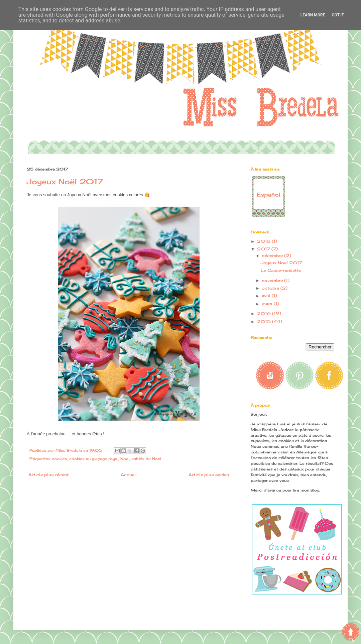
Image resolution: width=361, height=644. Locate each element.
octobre (271, 288)
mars (268, 304)
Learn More (313, 15)
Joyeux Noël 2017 (281, 263)
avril (267, 296)
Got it (338, 15)
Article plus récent (49, 475)
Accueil (129, 475)
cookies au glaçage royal (94, 459)
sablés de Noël (146, 459)
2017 (264, 249)
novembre (273, 280)
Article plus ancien (209, 475)
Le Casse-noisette (281, 270)
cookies (59, 459)
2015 (265, 321)
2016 (265, 313)
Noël (125, 459)
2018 (264, 241)
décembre (273, 256)
